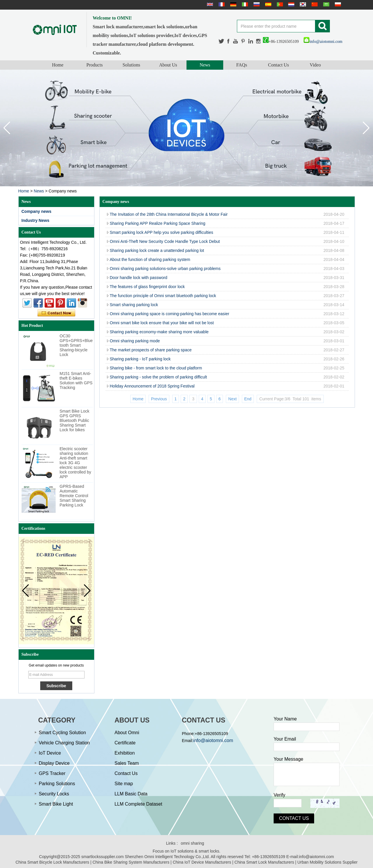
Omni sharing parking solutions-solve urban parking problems (165, 269)
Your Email (285, 739)
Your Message (288, 759)
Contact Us (279, 65)
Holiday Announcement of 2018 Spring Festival (152, 386)
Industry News (36, 220)
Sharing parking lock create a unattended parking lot (157, 250)
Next (232, 399)
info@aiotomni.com (323, 42)
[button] (366, 128)
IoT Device (50, 753)
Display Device (54, 763)
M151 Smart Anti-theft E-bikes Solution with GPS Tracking (76, 380)
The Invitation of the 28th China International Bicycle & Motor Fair (169, 214)
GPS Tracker (52, 773)
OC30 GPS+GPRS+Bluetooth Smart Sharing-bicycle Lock (76, 345)
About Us (168, 65)
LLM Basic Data (131, 794)
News (205, 65)
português (279, 4)
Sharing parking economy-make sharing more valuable (159, 332)
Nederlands (291, 4)
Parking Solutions (57, 784)
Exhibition (125, 753)
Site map (124, 784)
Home (58, 65)
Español (268, 4)
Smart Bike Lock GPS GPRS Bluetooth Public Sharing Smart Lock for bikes (75, 420)
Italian (244, 4)
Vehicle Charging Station (64, 743)
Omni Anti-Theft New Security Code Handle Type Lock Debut (165, 241)
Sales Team (127, 763)
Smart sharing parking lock (134, 305)
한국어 (302, 4)
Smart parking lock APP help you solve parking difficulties (162, 232)
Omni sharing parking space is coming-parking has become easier (170, 314)
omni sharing (192, 843)
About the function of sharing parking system (150, 259)
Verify (279, 795)
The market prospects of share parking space (151, 350)
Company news (37, 211)
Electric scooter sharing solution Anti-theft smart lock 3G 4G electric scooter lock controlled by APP (75, 463)
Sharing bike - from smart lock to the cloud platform (156, 368)
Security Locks (54, 794)
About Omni (127, 733)
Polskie (337, 4)
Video (315, 65)
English (209, 4)
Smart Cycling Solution (62, 733)
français (221, 4)
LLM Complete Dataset (138, 804)
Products (94, 65)
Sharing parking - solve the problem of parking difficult (159, 377)
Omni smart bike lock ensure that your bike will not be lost (162, 323)
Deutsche (233, 4)
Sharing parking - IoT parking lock (140, 359)
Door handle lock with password (139, 278)
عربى (326, 4)
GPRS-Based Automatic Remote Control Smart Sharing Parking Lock (74, 496)
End (248, 399)
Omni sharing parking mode (135, 341)
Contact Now (56, 313)
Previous (159, 399)
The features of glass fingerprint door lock (147, 287)
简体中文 (314, 4)
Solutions (131, 65)
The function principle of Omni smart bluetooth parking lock (163, 296)
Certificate (125, 743)
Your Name (285, 719)
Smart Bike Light (56, 804)
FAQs (242, 65)
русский (256, 4)
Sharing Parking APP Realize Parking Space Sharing (158, 223)
